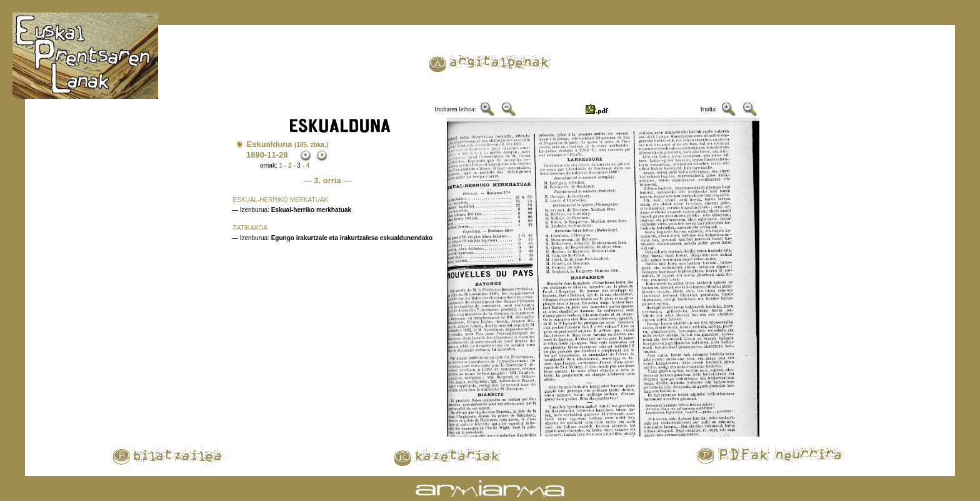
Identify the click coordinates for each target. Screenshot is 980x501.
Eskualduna (288, 144)
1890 (255, 155)
